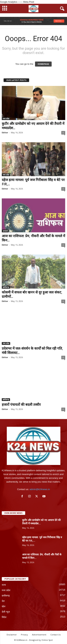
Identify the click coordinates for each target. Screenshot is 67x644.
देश (3, 601)
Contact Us (55, 635)
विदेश (4, 617)
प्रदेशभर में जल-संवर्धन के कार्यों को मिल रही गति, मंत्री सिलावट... (32, 351)
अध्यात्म (5, 231)
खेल (4, 606)
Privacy (24, 635)
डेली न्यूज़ (6, 612)
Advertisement (39, 635)
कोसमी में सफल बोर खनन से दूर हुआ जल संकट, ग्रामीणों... (32, 294)
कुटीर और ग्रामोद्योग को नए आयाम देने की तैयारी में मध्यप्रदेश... (33, 126)
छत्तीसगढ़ (6, 287)
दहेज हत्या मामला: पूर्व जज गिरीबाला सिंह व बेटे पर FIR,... (33, 182)
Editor (5, 132)
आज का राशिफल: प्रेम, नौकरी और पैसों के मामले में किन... (33, 238)
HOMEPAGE (43, 64)
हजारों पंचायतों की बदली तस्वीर (21, 405)
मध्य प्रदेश (6, 119)
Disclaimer (12, 635)
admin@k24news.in (40, 489)
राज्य (4, 585)
